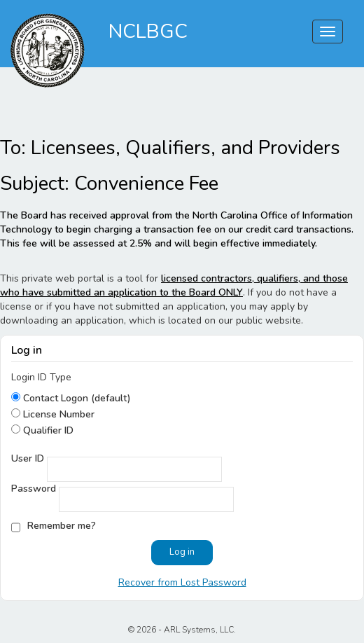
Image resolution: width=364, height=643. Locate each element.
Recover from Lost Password (182, 582)
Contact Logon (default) (76, 398)
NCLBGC (148, 32)
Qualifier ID (47, 430)
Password (34, 489)
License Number (57, 414)
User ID (28, 458)
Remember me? (62, 526)
